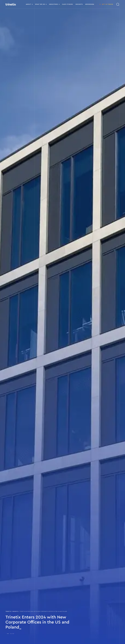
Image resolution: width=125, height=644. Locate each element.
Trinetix (8, 611)
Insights (15, 611)
